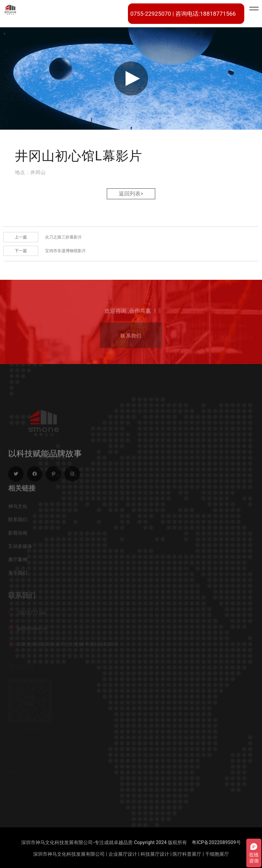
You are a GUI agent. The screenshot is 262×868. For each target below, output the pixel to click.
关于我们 (18, 575)
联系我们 (18, 521)
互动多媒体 (20, 548)
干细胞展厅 (217, 854)
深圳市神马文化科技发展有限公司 (69, 854)
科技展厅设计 (155, 854)
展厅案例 (18, 561)
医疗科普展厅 (187, 854)
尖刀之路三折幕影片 (63, 237)
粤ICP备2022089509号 (216, 842)
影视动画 (18, 535)
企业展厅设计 (123, 854)
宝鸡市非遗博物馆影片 (65, 251)
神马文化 (18, 508)
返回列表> (131, 194)
